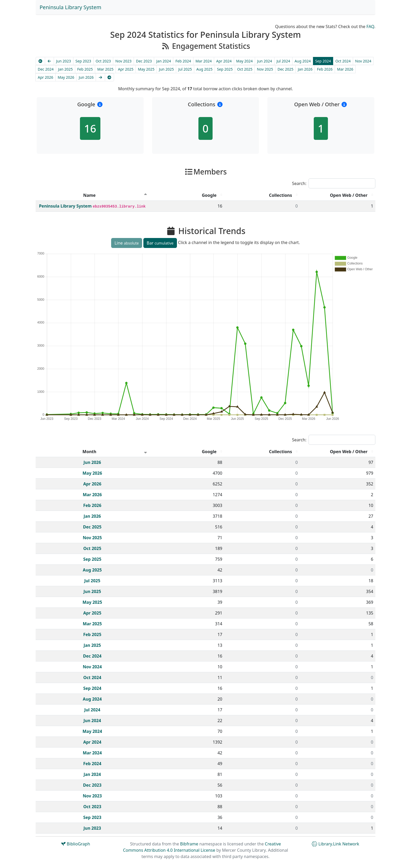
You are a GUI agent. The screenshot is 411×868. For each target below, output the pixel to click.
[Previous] (50, 61)
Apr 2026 (45, 77)
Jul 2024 (283, 61)
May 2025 (146, 69)
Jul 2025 (185, 69)
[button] (100, 104)
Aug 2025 (204, 69)
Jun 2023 (64, 61)
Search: (334, 183)
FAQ (370, 27)
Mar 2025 (105, 69)
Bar (160, 243)
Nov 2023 (123, 61)
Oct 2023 (103, 61)
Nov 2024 (363, 61)
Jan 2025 (66, 69)
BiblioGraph (76, 844)
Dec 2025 (286, 69)
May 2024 (244, 61)
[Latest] (110, 77)
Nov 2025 (265, 69)
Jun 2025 (166, 69)
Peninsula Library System (70, 7)
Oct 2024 (343, 61)
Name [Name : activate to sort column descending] (89, 195)
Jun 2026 (86, 77)
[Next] (100, 77)
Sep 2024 (323, 61)
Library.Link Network (335, 844)
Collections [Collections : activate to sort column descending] (280, 195)
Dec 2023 (144, 61)
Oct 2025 (245, 69)
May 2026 (66, 77)
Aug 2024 (303, 61)
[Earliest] (40, 61)
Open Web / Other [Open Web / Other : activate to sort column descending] (349, 195)
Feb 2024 (183, 61)
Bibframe (189, 844)
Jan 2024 (164, 61)
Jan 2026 (305, 69)
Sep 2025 (225, 69)
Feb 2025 (85, 69)
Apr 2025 (126, 69)
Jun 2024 (265, 61)
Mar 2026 (345, 69)
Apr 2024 (224, 61)
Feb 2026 (325, 69)
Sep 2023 (83, 61)
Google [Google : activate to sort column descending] (209, 195)
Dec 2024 (46, 69)
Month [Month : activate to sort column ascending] (90, 452)
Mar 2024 (204, 61)
